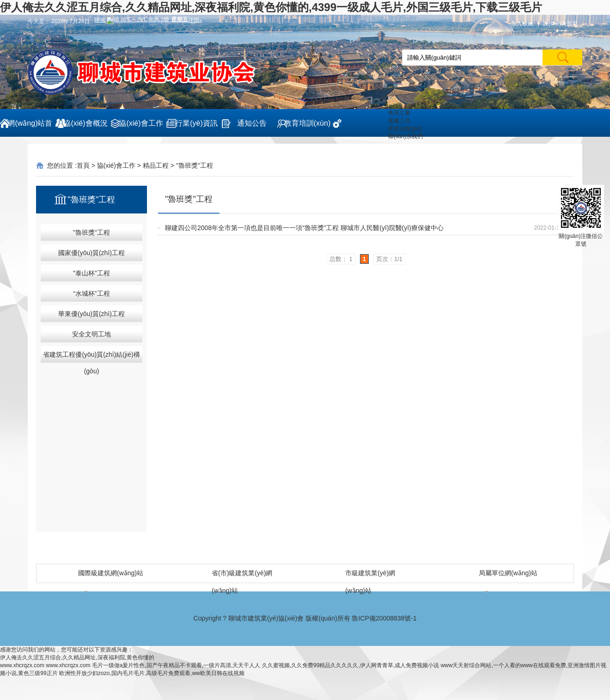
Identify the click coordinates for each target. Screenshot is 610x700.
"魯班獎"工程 (195, 165)
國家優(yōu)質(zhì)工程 (91, 253)
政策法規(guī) (405, 128)
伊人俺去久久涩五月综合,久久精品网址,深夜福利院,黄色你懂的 (77, 657)
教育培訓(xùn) (307, 123)
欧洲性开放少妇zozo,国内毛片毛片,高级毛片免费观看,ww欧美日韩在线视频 (152, 673)
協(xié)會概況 (85, 123)
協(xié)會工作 (141, 123)
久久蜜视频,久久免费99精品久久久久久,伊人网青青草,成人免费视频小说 (351, 665)
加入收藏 (522, 24)
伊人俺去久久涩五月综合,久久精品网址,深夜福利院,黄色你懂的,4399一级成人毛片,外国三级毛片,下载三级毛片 (271, 7)
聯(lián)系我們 (406, 136)
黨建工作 (399, 121)
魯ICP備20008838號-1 (384, 618)
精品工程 (156, 165)
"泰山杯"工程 (91, 273)
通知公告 (252, 123)
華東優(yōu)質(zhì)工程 (91, 314)
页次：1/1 (389, 259)
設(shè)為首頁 (560, 24)
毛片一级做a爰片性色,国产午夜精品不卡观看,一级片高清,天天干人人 (176, 665)
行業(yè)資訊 (196, 123)
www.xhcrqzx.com (22, 665)
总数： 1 (341, 259)
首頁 (83, 165)
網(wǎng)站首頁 (30, 128)
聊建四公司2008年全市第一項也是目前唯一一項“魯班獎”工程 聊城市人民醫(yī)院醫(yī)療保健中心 (304, 228)
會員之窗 (399, 113)
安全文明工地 (91, 334)
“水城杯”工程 (91, 293)
